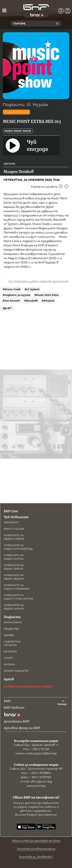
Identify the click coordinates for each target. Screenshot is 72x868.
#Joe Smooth (11, 301)
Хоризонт (11, 522)
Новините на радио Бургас (14, 557)
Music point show (18, 131)
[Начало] (36, 7)
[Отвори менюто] (4, 10)
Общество (11, 629)
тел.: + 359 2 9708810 (36, 773)
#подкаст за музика (16, 295)
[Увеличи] (61, 186)
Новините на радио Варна (14, 567)
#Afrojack (48, 301)
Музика (40, 105)
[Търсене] (57, 24)
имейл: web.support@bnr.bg (36, 753)
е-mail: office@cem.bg (36, 782)
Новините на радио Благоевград (18, 547)
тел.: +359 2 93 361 (36, 749)
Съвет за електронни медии (28, 686)
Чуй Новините (16, 517)
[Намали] (66, 186)
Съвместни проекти (12, 643)
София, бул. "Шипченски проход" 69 (36, 769)
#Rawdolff (31, 301)
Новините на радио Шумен (14, 607)
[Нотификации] (61, 11)
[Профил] (68, 11)
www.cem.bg (36, 786)
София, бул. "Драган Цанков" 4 (36, 745)
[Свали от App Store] (26, 827)
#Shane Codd (11, 289)
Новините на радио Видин (14, 577)
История (10, 652)
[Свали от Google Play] (46, 827)
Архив (9, 679)
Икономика (13, 622)
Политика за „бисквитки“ (36, 857)
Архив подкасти (16, 671)
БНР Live (11, 511)
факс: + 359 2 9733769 (36, 777)
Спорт (8, 658)
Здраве (9, 635)
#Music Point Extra (47, 295)
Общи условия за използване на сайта (36, 841)
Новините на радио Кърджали (17, 587)
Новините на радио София (14, 537)
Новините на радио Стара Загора (18, 597)
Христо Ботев (14, 529)
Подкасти (14, 105)
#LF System (32, 289)
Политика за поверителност (36, 849)
